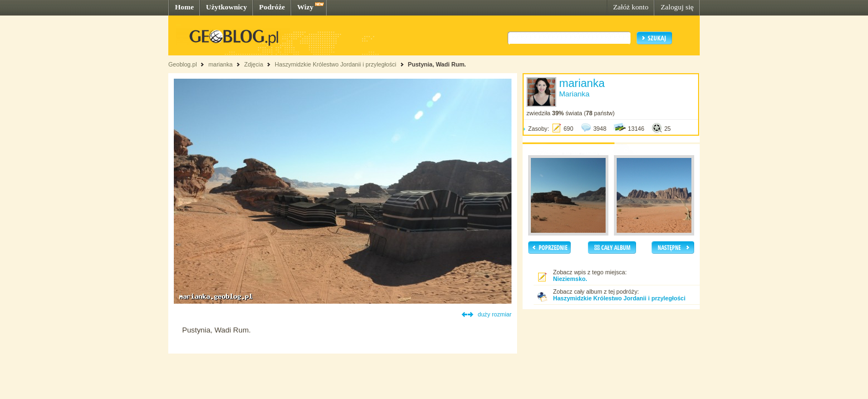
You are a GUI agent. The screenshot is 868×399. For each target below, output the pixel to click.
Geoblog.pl (183, 64)
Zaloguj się (677, 7)
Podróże (272, 7)
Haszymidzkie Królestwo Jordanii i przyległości (335, 64)
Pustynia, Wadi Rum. (437, 64)
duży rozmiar (495, 314)
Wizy (305, 7)
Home (184, 7)
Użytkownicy (226, 7)
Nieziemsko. (570, 279)
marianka (220, 64)
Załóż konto (631, 7)
